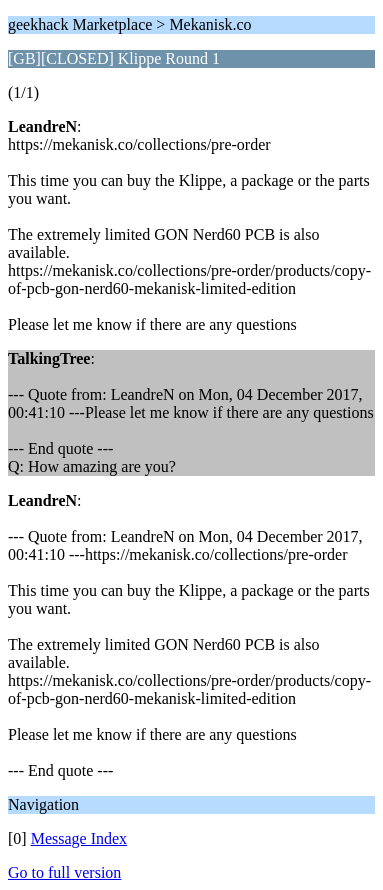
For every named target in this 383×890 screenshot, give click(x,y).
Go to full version (64, 872)
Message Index (79, 838)
